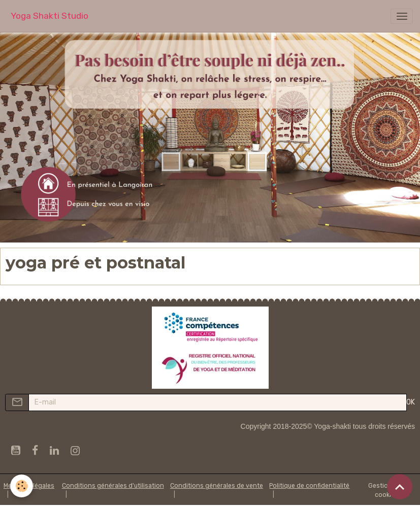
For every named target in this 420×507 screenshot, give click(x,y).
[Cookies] (22, 486)
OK (411, 402)
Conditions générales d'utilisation (113, 486)
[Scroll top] (400, 487)
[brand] (50, 16)
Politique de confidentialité (309, 486)
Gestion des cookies (386, 490)
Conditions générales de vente (217, 486)
